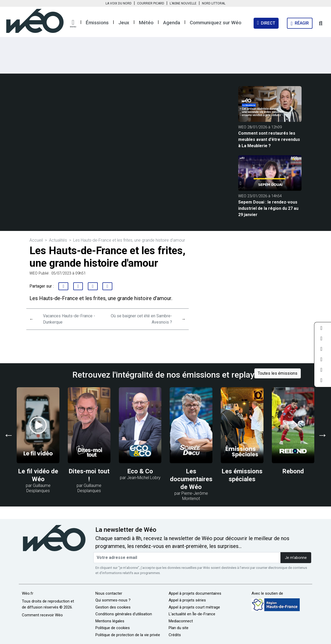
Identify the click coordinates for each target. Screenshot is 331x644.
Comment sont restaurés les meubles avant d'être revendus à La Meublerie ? (269, 139)
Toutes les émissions (278, 373)
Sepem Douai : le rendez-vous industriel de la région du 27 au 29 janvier (268, 208)
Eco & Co (140, 471)
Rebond (293, 471)
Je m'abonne (296, 558)
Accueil (36, 240)
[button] (73, 24)
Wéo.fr (28, 593)
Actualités (58, 240)
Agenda (172, 23)
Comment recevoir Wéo (42, 615)
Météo (146, 23)
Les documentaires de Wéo (191, 479)
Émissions (97, 23)
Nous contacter (109, 593)
